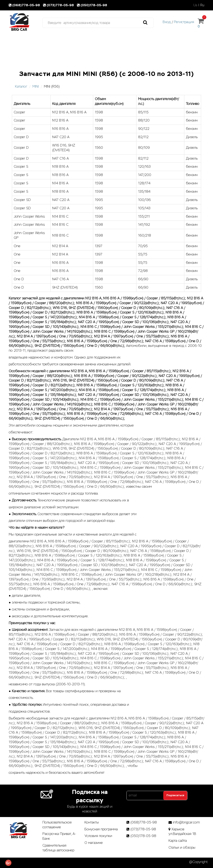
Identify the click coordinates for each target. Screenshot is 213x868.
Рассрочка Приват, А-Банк (59, 836)
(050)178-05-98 (92, 5)
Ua (195, 5)
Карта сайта (178, 841)
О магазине (94, 843)
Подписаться (175, 795)
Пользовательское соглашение (57, 825)
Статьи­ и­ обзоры (182, 848)
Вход (167, 22)
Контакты (92, 822)
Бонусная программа (101, 829)
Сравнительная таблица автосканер (58, 848)
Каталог (21, 86)
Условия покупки (98, 836)
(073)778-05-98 (59, 5)
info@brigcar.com (186, 822)
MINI (36, 86)
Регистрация (184, 22)
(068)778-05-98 (25, 5)
